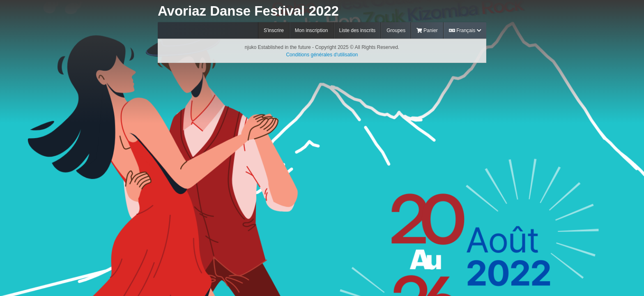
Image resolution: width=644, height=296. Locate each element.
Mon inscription (312, 30)
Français (465, 30)
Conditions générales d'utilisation (322, 55)
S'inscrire (274, 30)
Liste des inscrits (358, 30)
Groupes (396, 30)
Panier (427, 30)
